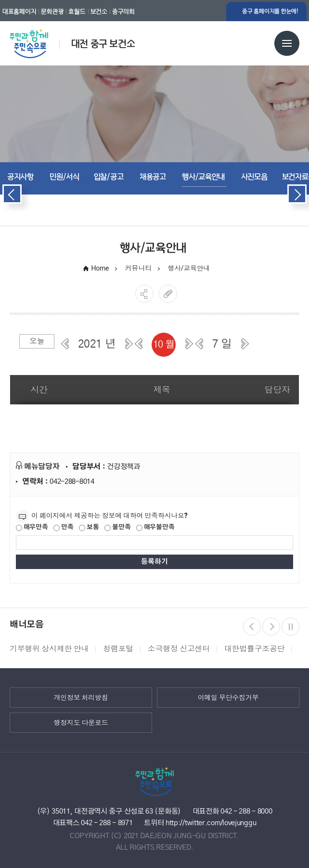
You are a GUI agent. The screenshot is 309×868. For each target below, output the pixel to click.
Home (100, 268)
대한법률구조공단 (254, 649)
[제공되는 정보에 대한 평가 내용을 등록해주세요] (154, 543)
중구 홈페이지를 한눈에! (270, 11)
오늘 (37, 341)
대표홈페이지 (19, 12)
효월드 (77, 12)
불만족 (117, 528)
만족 (63, 528)
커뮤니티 (138, 268)
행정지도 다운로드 (81, 723)
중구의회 (123, 12)
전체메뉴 (287, 43)
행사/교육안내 (189, 268)
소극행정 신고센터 (179, 649)
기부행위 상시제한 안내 (49, 649)
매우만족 (32, 528)
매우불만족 (155, 528)
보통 (89, 528)
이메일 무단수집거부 (228, 698)
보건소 (99, 12)
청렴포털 (118, 649)
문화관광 (52, 12)
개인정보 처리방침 (81, 698)
